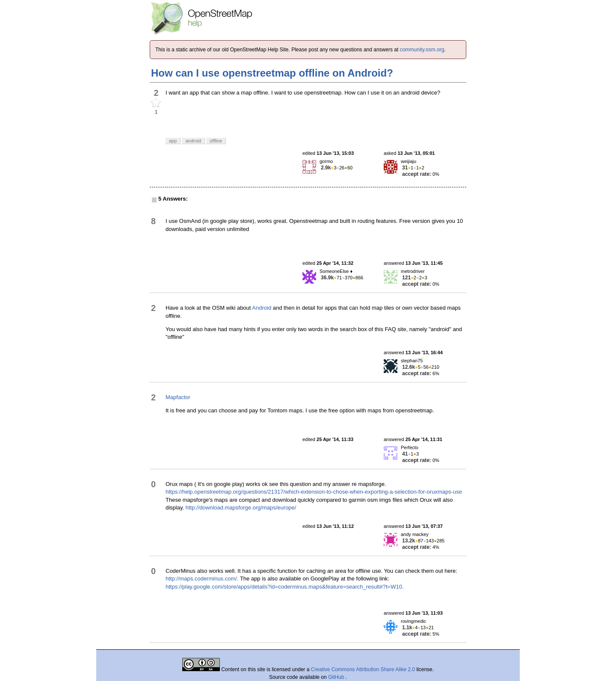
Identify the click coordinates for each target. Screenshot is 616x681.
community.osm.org (422, 50)
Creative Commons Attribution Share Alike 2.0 (363, 669)
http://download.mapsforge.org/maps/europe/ (241, 508)
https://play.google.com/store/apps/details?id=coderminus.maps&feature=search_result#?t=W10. (285, 587)
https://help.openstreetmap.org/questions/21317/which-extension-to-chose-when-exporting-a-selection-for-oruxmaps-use (314, 492)
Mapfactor (178, 397)
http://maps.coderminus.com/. (202, 579)
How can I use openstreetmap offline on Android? (272, 73)
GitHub (337, 677)
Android (262, 308)
